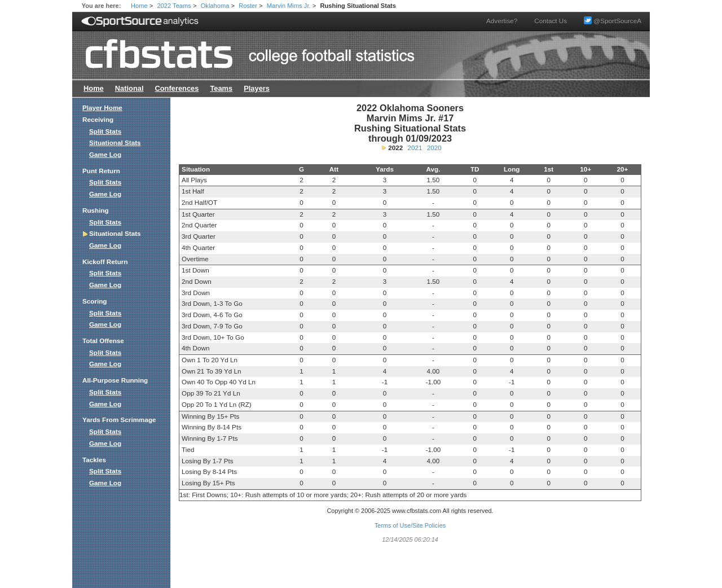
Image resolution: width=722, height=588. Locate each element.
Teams (221, 88)
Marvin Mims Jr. (289, 6)
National (129, 88)
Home (139, 6)
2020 (434, 148)
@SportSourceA (613, 21)
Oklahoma (215, 6)
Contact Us (551, 21)
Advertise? (502, 21)
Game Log (105, 154)
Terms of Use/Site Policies (410, 525)
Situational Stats (115, 142)
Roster (248, 6)
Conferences (177, 88)
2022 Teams (174, 6)
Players (257, 88)
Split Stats (105, 131)
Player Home (102, 107)
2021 (415, 148)
